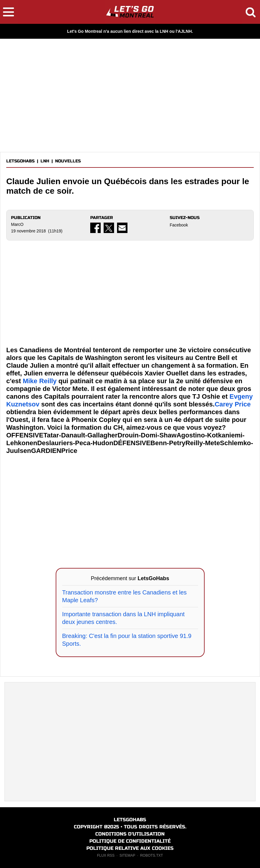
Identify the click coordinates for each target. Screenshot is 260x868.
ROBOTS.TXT (151, 855)
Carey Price (233, 404)
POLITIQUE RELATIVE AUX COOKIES (130, 848)
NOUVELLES (68, 161)
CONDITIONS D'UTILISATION (130, 834)
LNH (45, 161)
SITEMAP (127, 855)
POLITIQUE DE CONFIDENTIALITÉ (130, 841)
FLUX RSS (106, 855)
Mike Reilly (40, 381)
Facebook (179, 225)
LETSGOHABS (20, 161)
